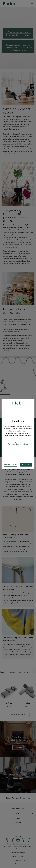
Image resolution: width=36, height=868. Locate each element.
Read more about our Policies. (18, 444)
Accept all (26, 465)
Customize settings (11, 464)
